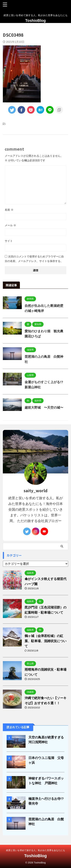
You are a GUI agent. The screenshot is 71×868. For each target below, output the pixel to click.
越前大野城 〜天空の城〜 (44, 408)
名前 (9, 210)
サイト (9, 241)
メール (10, 225)
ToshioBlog (35, 21)
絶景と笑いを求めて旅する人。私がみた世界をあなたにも (36, 850)
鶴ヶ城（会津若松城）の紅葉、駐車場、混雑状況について (46, 641)
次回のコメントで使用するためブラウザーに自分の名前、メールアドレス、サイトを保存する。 (34, 259)
